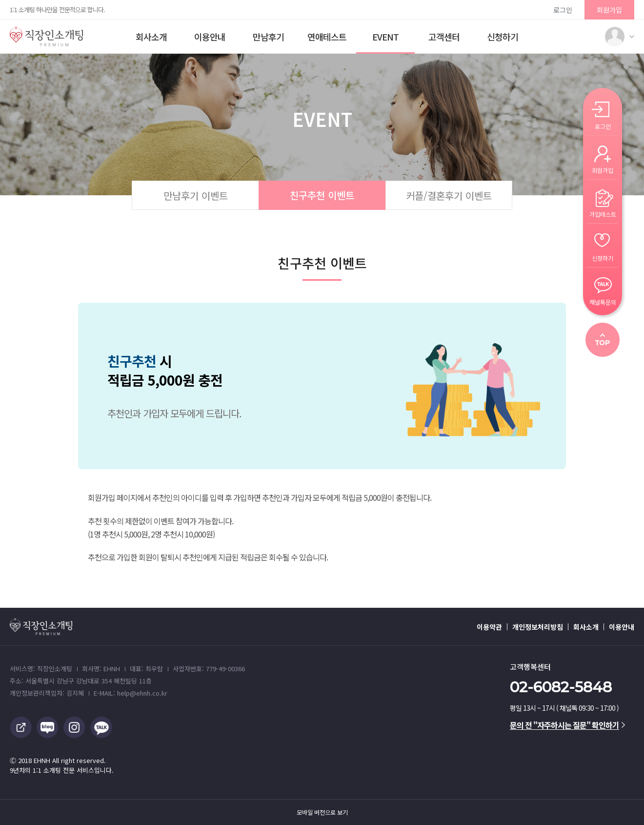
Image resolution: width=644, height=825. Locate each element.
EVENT (385, 37)
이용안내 (210, 37)
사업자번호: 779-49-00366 (209, 669)
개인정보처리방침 (538, 627)
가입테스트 (603, 214)
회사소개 (151, 37)
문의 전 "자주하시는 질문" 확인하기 (567, 725)
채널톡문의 (603, 301)
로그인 (563, 10)
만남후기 (268, 37)
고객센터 (444, 37)
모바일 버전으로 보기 (322, 812)
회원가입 (609, 10)
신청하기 (503, 37)
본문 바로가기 (0, 0)
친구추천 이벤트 (322, 195)
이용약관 (489, 627)
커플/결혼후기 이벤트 (449, 196)
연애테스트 (327, 37)
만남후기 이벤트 (196, 196)
